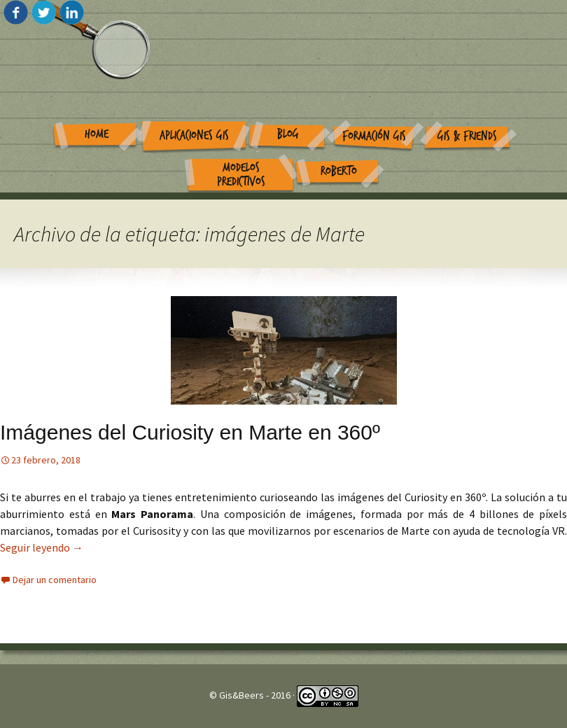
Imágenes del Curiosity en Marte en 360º (190, 432)
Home (97, 134)
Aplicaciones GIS (194, 135)
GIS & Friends (467, 136)
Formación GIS (374, 136)
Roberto (339, 171)
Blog (288, 134)
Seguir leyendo (42, 547)
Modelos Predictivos (241, 175)
